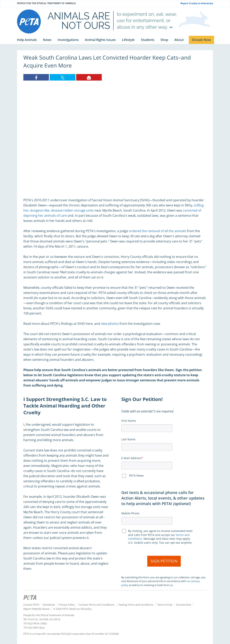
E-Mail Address (131, 458)
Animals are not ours (79, 21)
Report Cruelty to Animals (197, 4)
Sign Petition (164, 561)
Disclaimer (49, 605)
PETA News (136, 475)
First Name (129, 421)
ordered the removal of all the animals (157, 231)
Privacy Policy (67, 605)
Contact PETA (31, 605)
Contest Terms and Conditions (96, 605)
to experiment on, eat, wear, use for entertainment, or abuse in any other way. (147, 21)
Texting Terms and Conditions (136, 605)
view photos (110, 324)
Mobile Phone (130, 513)
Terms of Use (165, 605)
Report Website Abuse (36, 609)
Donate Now (184, 605)
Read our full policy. (81, 609)
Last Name (128, 439)
